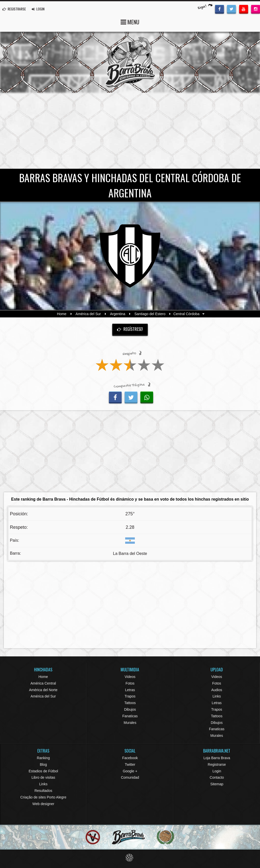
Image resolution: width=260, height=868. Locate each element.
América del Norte (43, 690)
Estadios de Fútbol (43, 771)
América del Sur (88, 314)
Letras (130, 690)
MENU (130, 21)
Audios (217, 690)
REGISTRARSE (14, 9)
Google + (130, 771)
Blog (43, 764)
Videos (130, 677)
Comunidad (130, 777)
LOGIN (38, 9)
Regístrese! (130, 329)
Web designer (43, 804)
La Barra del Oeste (130, 554)
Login (217, 771)
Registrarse (217, 764)
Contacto (217, 777)
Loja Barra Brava (217, 758)
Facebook (130, 758)
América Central (43, 683)
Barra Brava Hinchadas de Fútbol (130, 62)
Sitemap (217, 784)
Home (62, 314)
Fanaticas (130, 716)
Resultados (43, 791)
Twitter (130, 764)
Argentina (118, 314)
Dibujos (130, 709)
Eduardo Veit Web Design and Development (130, 858)
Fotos (130, 683)
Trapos (130, 696)
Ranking (43, 758)
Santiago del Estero (150, 314)
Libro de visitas (43, 777)
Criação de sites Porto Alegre (43, 797)
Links (217, 696)
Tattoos (130, 703)
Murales (130, 723)
